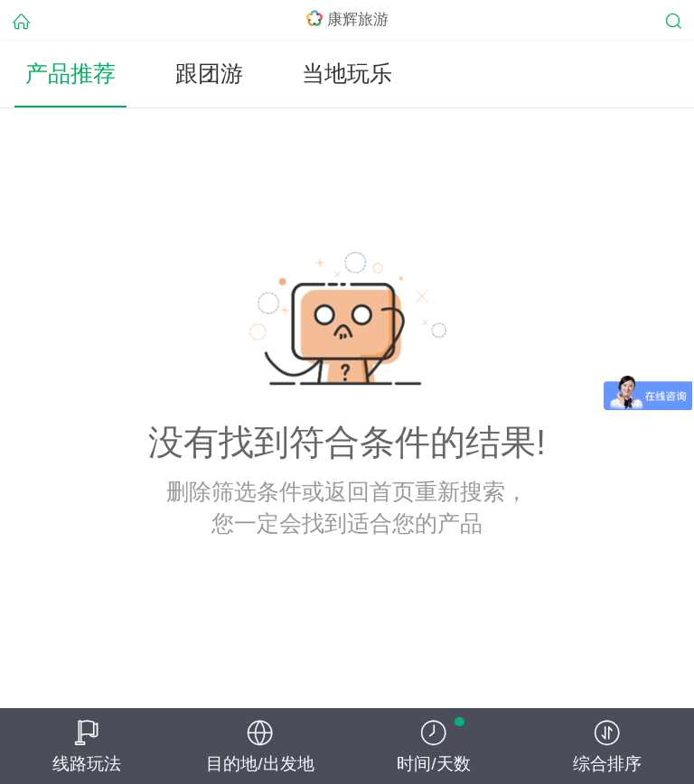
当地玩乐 (347, 74)
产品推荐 (70, 74)
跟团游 (209, 74)
